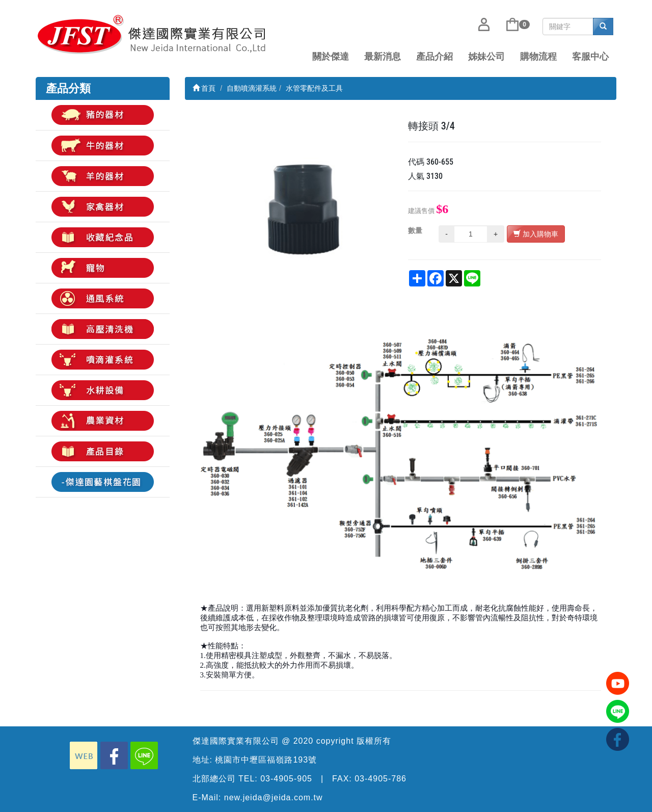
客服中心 (590, 57)
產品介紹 (434, 57)
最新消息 (383, 57)
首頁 (204, 88)
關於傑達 (331, 57)
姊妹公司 (486, 57)
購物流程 (538, 57)
